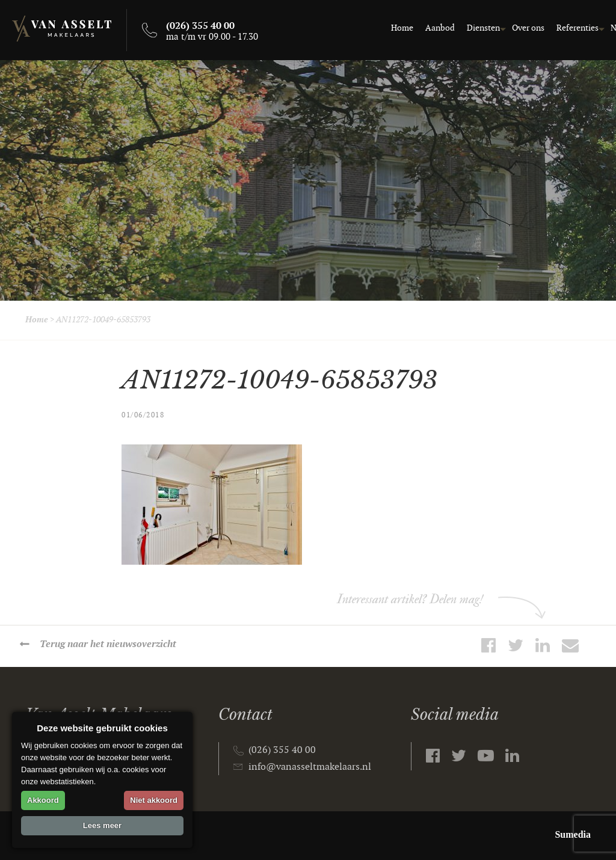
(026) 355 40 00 (282, 750)
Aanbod (371, 28)
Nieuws (555, 28)
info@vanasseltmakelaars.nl (310, 767)
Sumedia (573, 834)
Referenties (508, 28)
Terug (109, 644)
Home (333, 28)
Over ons (459, 28)
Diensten (414, 28)
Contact (595, 28)
